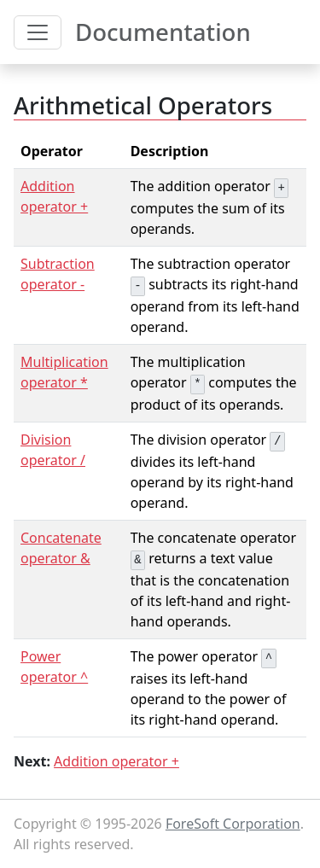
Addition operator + (116, 761)
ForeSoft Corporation (233, 824)
